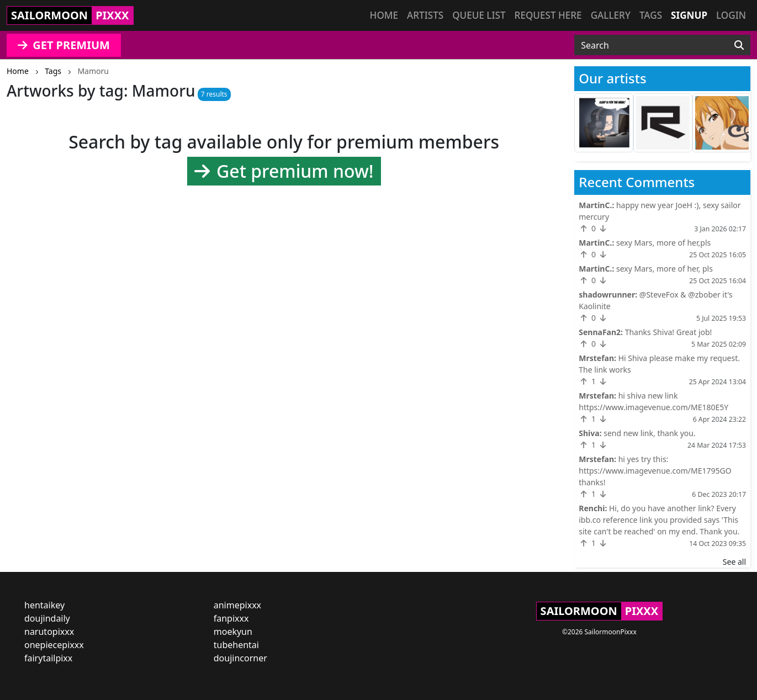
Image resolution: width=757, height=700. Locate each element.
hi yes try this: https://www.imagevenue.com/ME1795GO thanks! (655, 471)
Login (731, 15)
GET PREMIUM (64, 45)
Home (384, 15)
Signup (689, 15)
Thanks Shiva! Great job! (669, 332)
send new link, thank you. (650, 433)
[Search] (739, 45)
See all (734, 562)
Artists (425, 15)
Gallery (611, 15)
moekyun (233, 632)
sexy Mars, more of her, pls (665, 269)
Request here (548, 15)
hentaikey (44, 605)
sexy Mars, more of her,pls (663, 243)
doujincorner (240, 658)
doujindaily (47, 618)
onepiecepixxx (54, 645)
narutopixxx (49, 632)
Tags (651, 15)
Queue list (479, 15)
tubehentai (236, 645)
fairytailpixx (48, 658)
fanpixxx (231, 618)
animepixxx (237, 605)
